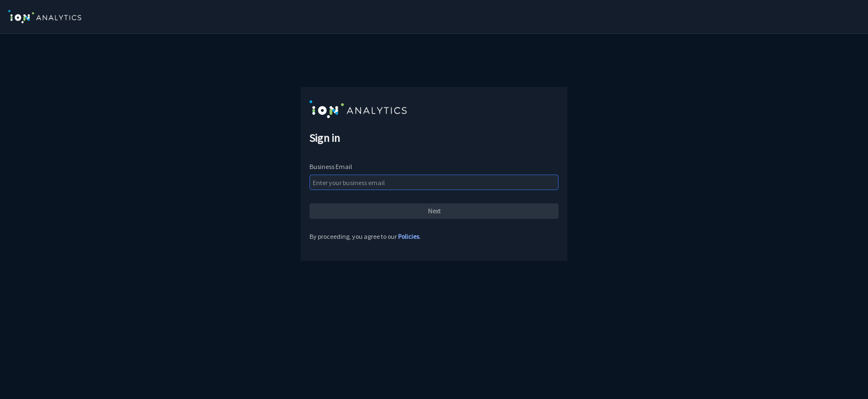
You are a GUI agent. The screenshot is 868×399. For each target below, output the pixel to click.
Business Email (331, 167)
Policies (409, 236)
